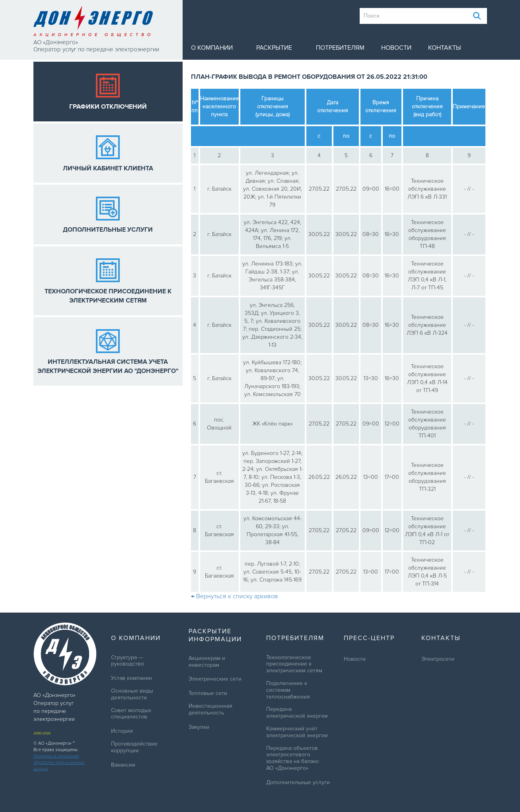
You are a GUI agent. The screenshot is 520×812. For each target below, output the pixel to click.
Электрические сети (215, 679)
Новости (396, 48)
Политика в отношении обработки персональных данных (59, 762)
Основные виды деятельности (132, 694)
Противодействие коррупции (134, 747)
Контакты (445, 48)
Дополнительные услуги (298, 783)
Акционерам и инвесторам (207, 662)
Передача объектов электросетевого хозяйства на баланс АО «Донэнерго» (293, 758)
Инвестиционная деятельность (210, 710)
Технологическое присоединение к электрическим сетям (294, 664)
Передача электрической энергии (297, 713)
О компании (212, 48)
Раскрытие (274, 48)
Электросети (438, 659)
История (122, 731)
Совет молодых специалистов (131, 714)
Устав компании (131, 678)
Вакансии (123, 765)
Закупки (199, 727)
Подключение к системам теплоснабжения (288, 690)
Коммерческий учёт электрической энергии (297, 732)
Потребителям (340, 48)
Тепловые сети (208, 693)
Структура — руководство (128, 661)
